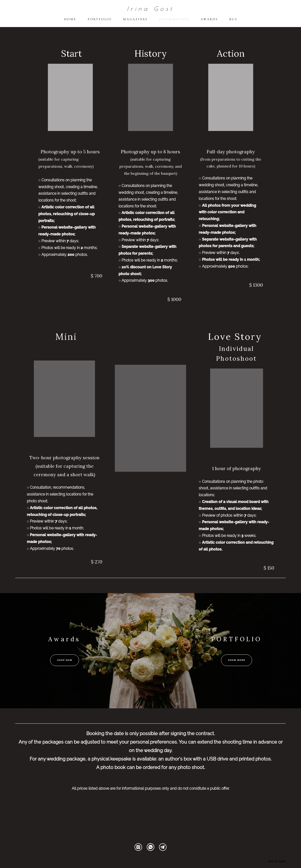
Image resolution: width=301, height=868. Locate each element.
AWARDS (209, 22)
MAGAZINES (135, 22)
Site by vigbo (277, 857)
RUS (233, 22)
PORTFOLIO (100, 22)
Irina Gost (150, 11)
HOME (70, 22)
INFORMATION (174, 22)
